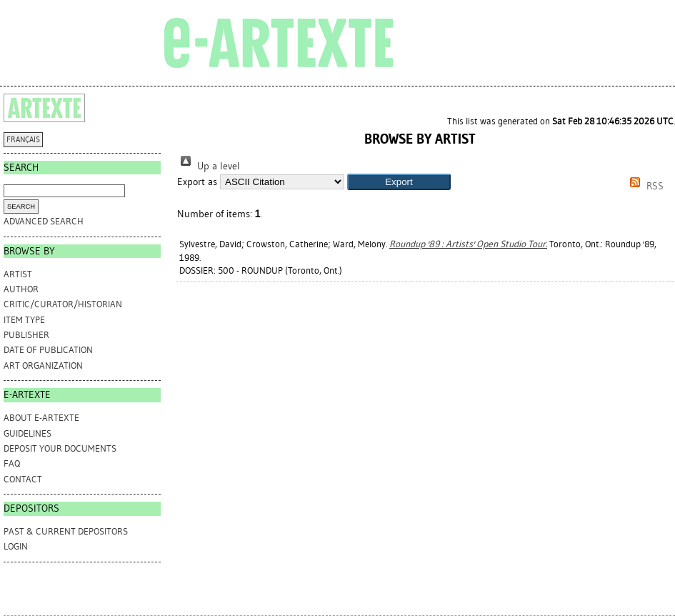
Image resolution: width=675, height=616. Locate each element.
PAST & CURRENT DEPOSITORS (66, 531)
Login (16, 546)
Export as (197, 182)
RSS (644, 186)
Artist (18, 274)
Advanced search (44, 221)
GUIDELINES (27, 433)
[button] (399, 182)
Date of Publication (48, 350)
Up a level (209, 166)
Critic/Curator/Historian (63, 304)
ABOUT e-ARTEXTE (41, 418)
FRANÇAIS (23, 140)
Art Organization (43, 366)
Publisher (26, 335)
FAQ (12, 463)
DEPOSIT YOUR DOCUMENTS (60, 448)
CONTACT (23, 479)
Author (21, 289)
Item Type (24, 320)
